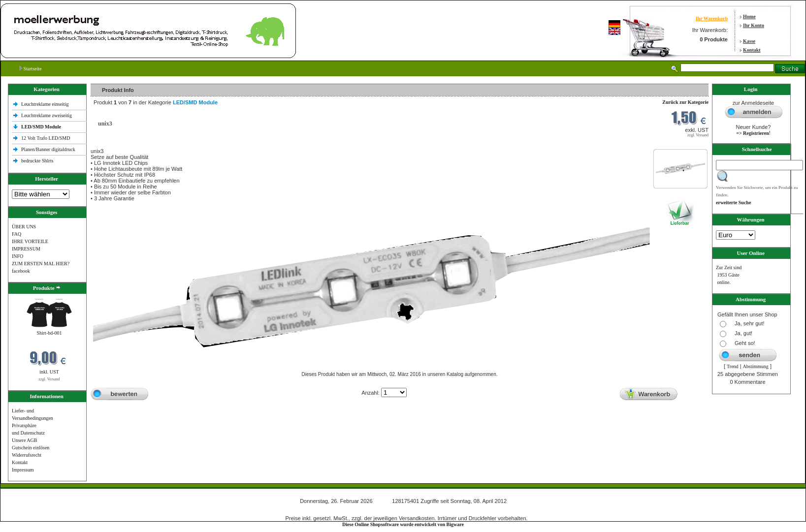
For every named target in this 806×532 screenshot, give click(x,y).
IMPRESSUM (26, 249)
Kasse (749, 41)
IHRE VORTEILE (30, 241)
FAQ (16, 234)
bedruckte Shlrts (37, 161)
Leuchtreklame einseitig (46, 104)
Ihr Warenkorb (712, 18)
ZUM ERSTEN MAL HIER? (41, 264)
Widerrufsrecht (27, 455)
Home (749, 16)
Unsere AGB (24, 440)
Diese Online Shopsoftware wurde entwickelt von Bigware (403, 524)
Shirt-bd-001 (49, 333)
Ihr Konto (754, 25)
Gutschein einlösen (31, 448)
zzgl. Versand (49, 379)
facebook (21, 271)
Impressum (23, 470)
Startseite (31, 69)
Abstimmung (756, 366)
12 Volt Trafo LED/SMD (46, 138)
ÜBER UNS (24, 227)
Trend (733, 366)
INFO (17, 256)
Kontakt (752, 50)
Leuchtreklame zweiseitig (47, 115)
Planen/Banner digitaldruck (48, 149)
